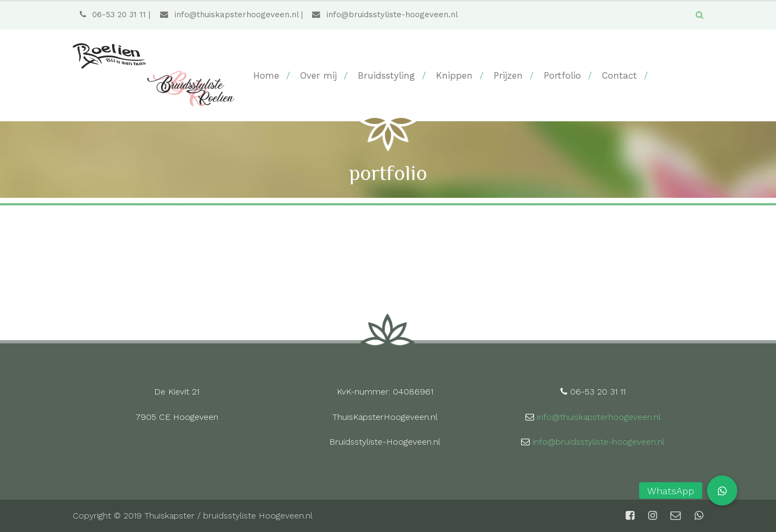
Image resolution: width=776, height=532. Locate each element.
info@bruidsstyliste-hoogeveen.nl (385, 15)
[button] (722, 490)
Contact (619, 75)
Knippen (454, 75)
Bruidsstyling (386, 75)
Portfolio (562, 75)
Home (266, 75)
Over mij (318, 75)
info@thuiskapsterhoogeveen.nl (229, 15)
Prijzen (508, 75)
